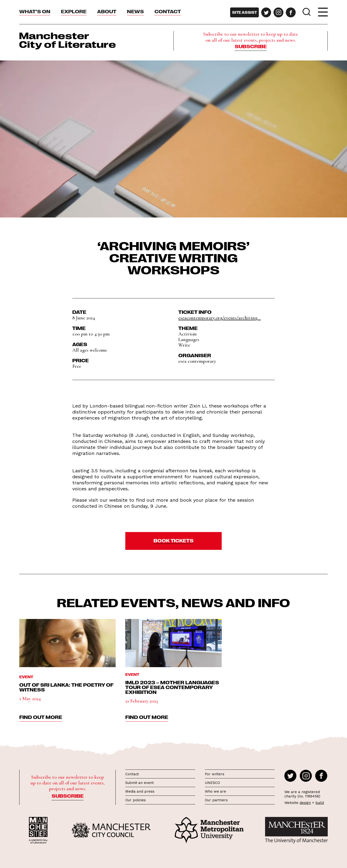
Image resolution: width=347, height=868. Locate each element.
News (135, 11)
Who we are (215, 791)
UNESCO (212, 783)
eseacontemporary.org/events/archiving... (220, 318)
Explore (74, 11)
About (107, 11)
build (320, 803)
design (305, 803)
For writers (215, 774)
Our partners (216, 800)
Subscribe (251, 46)
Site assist (244, 12)
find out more (41, 717)
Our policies (136, 800)
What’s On (35, 11)
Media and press (140, 791)
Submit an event (140, 783)
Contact (168, 11)
